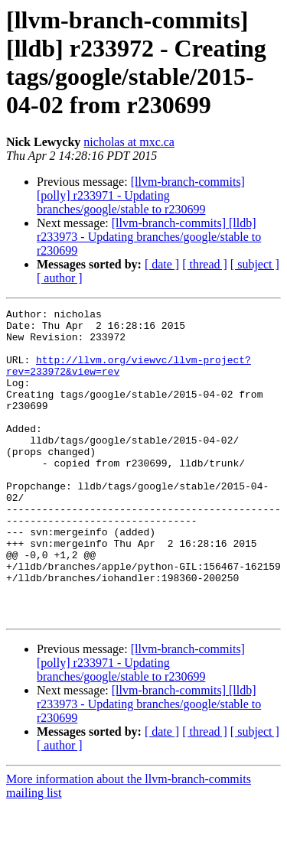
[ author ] (60, 278)
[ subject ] (255, 264)
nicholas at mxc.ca (129, 142)
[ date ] (162, 264)
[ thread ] (205, 264)
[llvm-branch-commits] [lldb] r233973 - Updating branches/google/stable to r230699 (149, 237)
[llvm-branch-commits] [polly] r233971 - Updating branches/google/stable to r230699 (141, 195)
